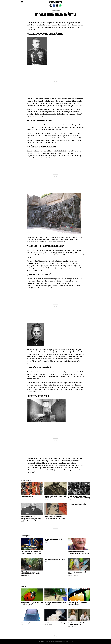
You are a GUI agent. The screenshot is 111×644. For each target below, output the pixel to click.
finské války (39, 151)
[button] (22, 2)
